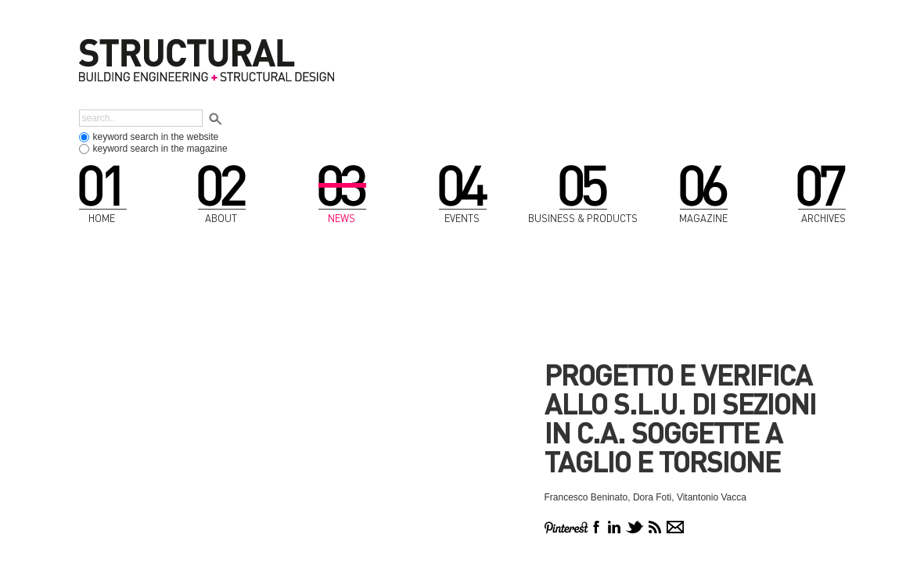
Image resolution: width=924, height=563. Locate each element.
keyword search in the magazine (160, 149)
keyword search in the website (156, 137)
